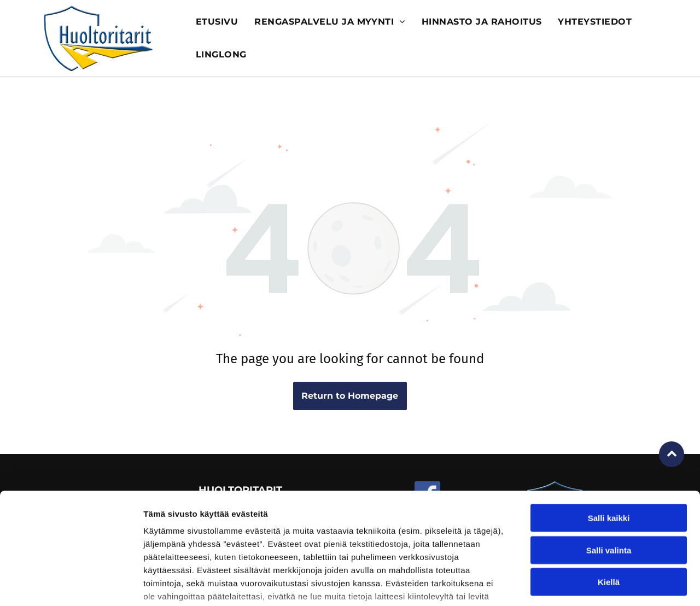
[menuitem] (217, 22)
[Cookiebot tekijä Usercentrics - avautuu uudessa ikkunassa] (71, 585)
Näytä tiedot (585, 584)
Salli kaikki (609, 437)
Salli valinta (609, 469)
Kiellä (609, 501)
